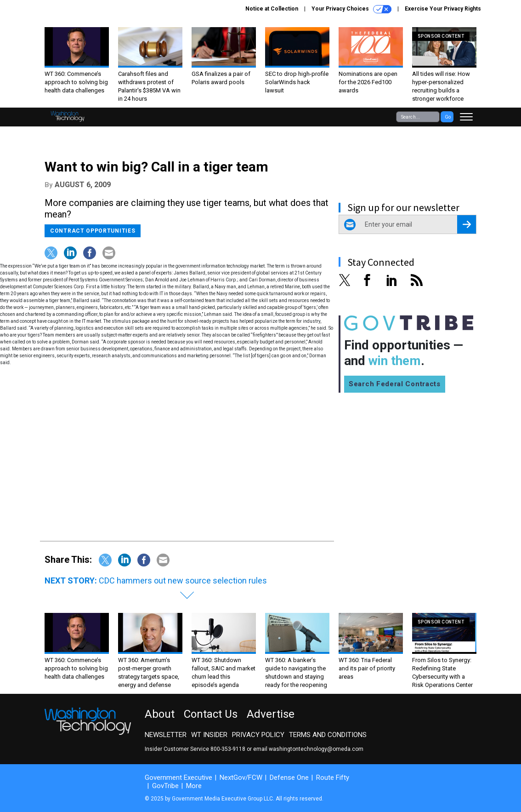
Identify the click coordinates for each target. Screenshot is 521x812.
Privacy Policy (258, 735)
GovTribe (165, 786)
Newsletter (166, 735)
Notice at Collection (272, 9)
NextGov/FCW (241, 778)
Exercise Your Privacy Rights (443, 9)
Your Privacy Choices (351, 9)
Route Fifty (333, 778)
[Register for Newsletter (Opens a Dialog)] (467, 224)
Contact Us (211, 714)
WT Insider (209, 735)
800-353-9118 (228, 749)
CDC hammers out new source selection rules (183, 580)
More (194, 786)
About (160, 714)
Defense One (289, 778)
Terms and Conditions (328, 735)
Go (448, 117)
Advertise (271, 714)
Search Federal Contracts (395, 384)
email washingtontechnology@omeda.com (308, 749)
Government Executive (178, 778)
